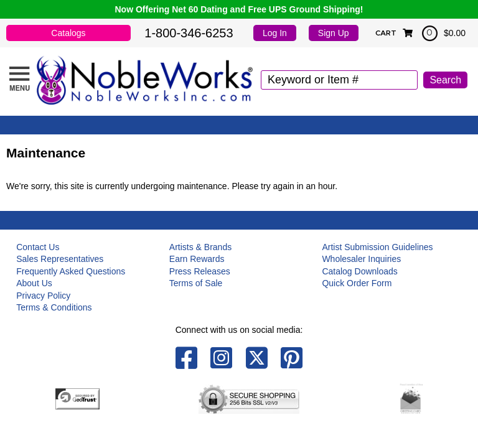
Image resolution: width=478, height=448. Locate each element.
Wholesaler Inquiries (361, 259)
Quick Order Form (357, 283)
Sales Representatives (60, 259)
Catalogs (68, 33)
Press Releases (200, 271)
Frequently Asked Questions (71, 271)
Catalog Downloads (359, 271)
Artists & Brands (200, 247)
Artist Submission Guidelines (377, 247)
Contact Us (38, 247)
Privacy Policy (43, 296)
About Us (34, 283)
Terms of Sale (196, 283)
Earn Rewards (197, 259)
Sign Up (334, 33)
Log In (275, 33)
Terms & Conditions (54, 307)
